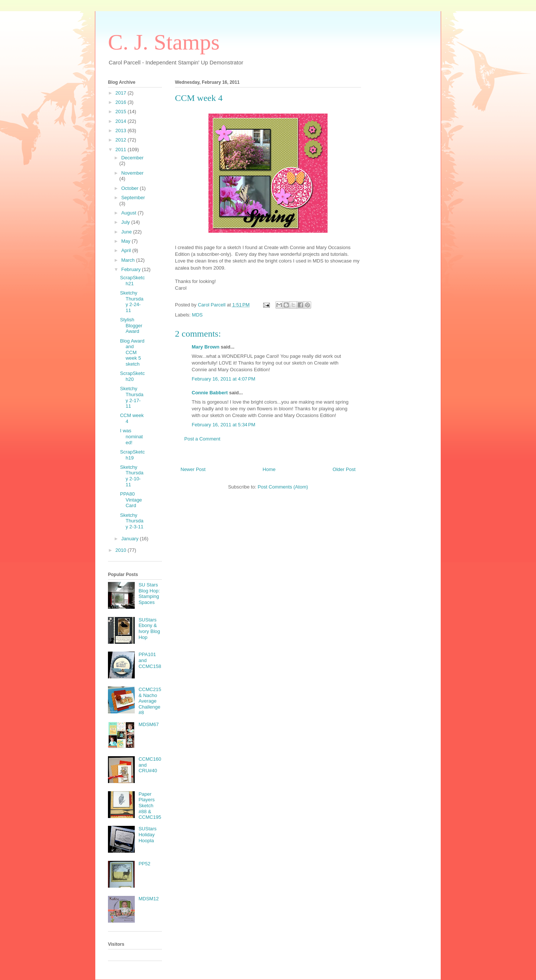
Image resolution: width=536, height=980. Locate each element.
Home (269, 469)
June (127, 232)
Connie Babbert (210, 393)
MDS (197, 315)
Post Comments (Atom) (283, 487)
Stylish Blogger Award (131, 325)
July (126, 222)
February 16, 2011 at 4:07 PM (224, 379)
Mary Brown (205, 347)
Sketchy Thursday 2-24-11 (132, 302)
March (129, 260)
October (131, 188)
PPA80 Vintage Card (131, 500)
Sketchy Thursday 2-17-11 (132, 397)
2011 (122, 149)
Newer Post (193, 469)
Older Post (344, 469)
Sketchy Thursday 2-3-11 (132, 521)
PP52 (144, 864)
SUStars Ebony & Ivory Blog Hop (149, 629)
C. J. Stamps (164, 42)
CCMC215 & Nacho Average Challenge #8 (150, 701)
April (127, 250)
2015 (122, 112)
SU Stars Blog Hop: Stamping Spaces (149, 594)
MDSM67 (149, 724)
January (131, 539)
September (133, 198)
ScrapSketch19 (132, 455)
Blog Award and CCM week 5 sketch (132, 352)
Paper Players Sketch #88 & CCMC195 (150, 806)
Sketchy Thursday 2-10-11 (132, 476)
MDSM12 (149, 899)
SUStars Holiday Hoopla (147, 834)
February (132, 269)
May (127, 241)
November (133, 173)
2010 (122, 550)
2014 (122, 121)
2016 (122, 102)
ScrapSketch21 (132, 281)
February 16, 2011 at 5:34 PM (224, 425)
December (133, 158)
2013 (122, 131)
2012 (122, 140)
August (130, 213)
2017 (122, 93)
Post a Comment (202, 439)
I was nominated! (131, 436)
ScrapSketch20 (132, 376)
